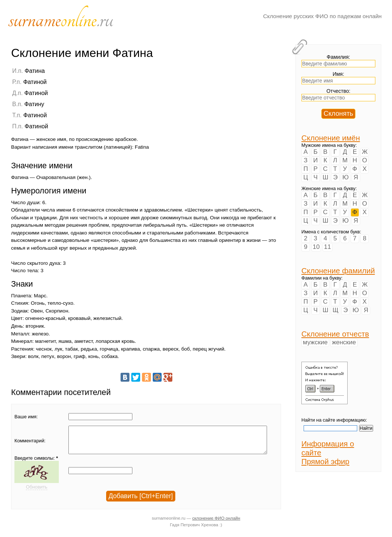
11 (327, 247)
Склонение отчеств (335, 334)
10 (316, 247)
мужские (315, 342)
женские (344, 342)
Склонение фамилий (338, 271)
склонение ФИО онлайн (216, 524)
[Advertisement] (235, 114)
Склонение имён (331, 138)
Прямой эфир (325, 461)
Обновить (37, 492)
